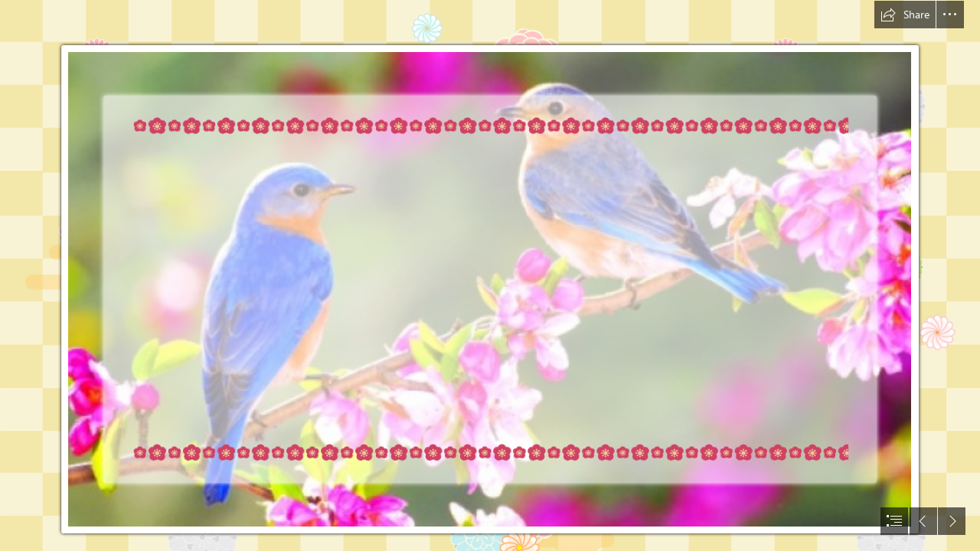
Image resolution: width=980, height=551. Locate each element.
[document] (490, 275)
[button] (905, 15)
